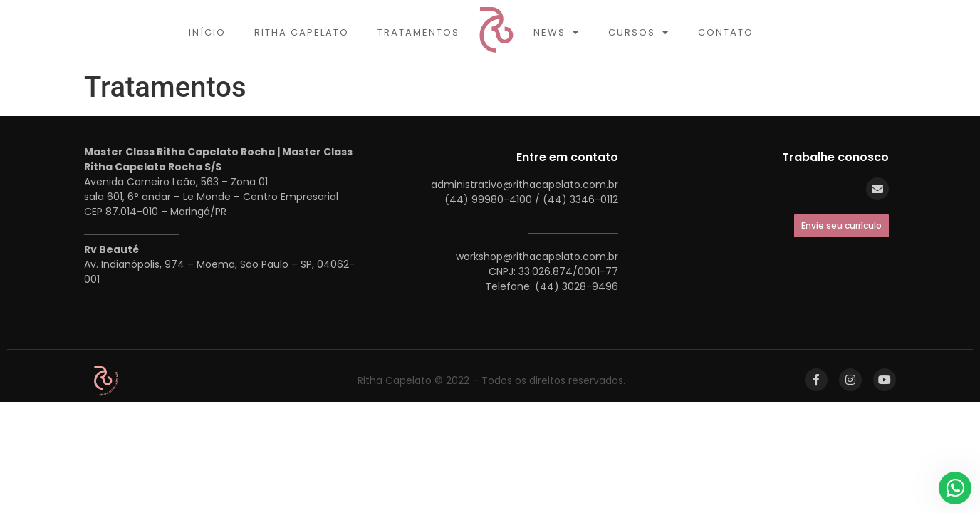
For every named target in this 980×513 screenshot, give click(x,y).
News (557, 32)
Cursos (639, 32)
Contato (726, 32)
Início (207, 32)
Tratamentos (418, 32)
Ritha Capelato (302, 32)
